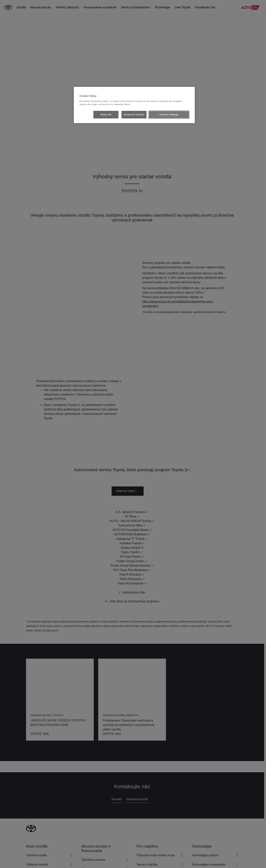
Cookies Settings (169, 115)
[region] (134, 105)
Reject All (106, 115)
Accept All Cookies (134, 115)
